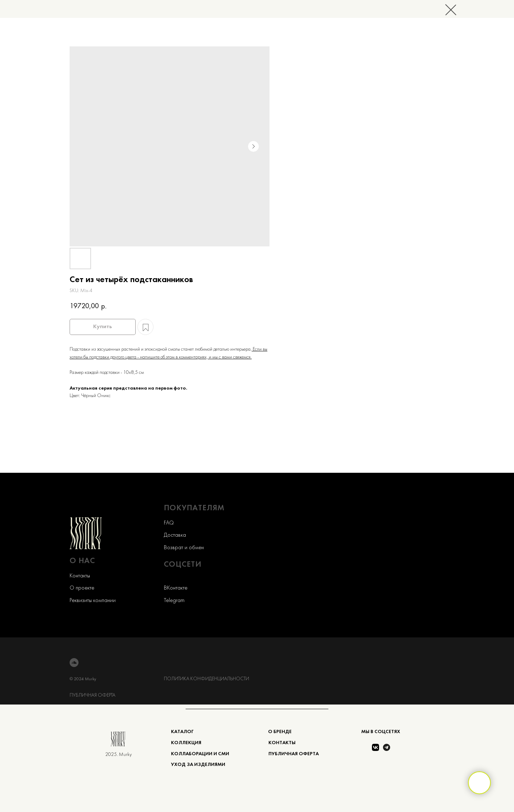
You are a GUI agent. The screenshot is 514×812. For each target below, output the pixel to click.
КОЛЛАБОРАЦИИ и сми (200, 754)
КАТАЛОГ (182, 732)
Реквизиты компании (93, 601)
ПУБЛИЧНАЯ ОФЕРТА (92, 695)
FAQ (169, 523)
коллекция (186, 743)
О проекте (82, 588)
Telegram (174, 601)
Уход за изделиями (198, 765)
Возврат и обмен (184, 548)
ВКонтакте (176, 588)
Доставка (175, 535)
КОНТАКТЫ (282, 743)
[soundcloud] (74, 663)
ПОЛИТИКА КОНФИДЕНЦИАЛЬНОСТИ (206, 679)
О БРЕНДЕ (280, 732)
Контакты (80, 576)
